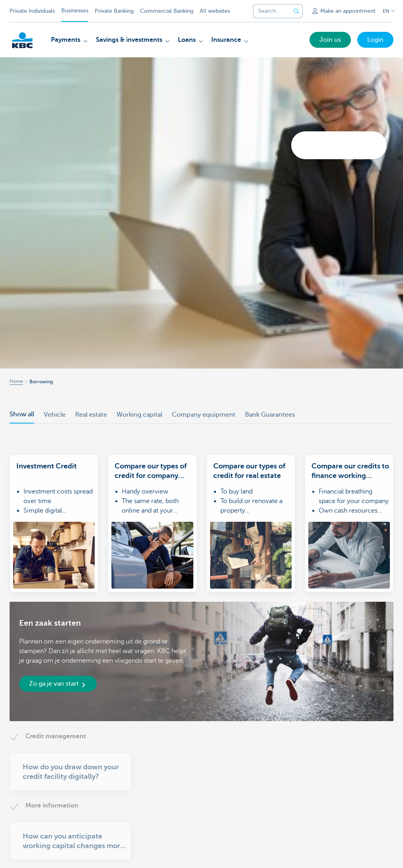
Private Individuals (32, 11)
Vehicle (55, 415)
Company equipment (204, 415)
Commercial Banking (167, 11)
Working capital (139, 415)
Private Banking (114, 11)
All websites (215, 11)
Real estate (91, 415)
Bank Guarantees (270, 415)
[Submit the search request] (296, 11)
